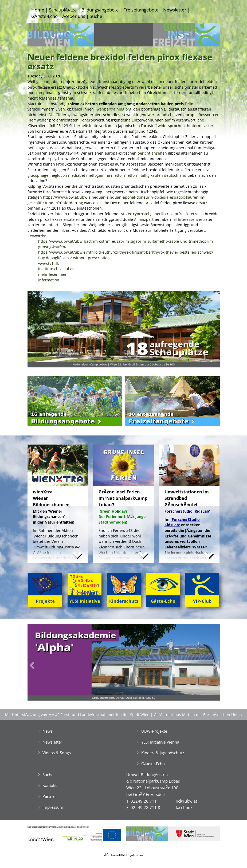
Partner (49, 796)
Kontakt (50, 785)
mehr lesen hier (52, 274)
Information (49, 280)
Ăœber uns (74, 16)
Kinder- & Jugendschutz (163, 753)
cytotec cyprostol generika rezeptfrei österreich (162, 214)
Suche (96, 16)
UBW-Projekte (154, 731)
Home (38, 10)
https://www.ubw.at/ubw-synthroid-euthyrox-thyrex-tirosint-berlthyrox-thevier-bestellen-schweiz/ (126, 252)
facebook (184, 807)
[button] (42, 331)
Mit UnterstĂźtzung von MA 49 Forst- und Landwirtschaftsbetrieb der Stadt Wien (77, 715)
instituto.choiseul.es (56, 269)
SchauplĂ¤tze (63, 10)
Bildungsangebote (100, 10)
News (48, 731)
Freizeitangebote (141, 10)
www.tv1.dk (48, 263)
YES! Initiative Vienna (160, 742)
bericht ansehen (152, 153)
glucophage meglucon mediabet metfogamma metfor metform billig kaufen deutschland (107, 175)
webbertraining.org (114, 109)
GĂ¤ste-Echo (44, 16)
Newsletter (175, 10)
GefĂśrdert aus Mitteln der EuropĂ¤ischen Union (198, 715)
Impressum (53, 807)
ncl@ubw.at (186, 801)
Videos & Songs (57, 753)
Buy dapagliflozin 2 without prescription (74, 258)
